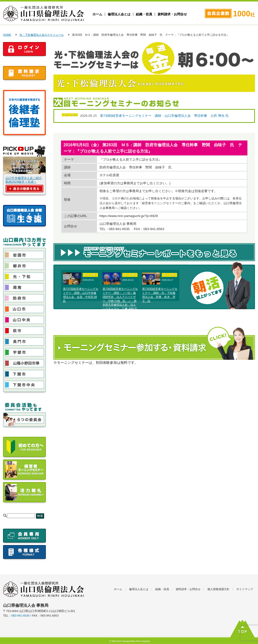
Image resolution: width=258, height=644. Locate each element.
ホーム (97, 14)
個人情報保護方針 (218, 589)
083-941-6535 (20, 616)
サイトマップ (245, 589)
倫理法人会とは (119, 14)
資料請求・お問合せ (172, 14)
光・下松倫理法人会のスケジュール (42, 35)
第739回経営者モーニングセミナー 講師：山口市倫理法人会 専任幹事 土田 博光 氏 (164, 116)
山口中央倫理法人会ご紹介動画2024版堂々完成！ (24, 180)
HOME (7, 35)
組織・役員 (144, 14)
